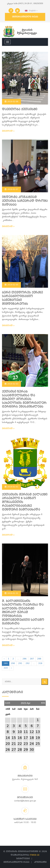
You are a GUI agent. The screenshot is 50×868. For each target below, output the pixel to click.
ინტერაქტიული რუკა (25, 17)
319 (6, 668)
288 (39, 659)
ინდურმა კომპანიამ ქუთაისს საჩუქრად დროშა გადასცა (25, 201)
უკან (8, 702)
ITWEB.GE (35, 855)
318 (40, 663)
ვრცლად (8, 131)
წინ (43, 702)
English (31, 11)
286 (25, 659)
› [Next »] (11, 668)
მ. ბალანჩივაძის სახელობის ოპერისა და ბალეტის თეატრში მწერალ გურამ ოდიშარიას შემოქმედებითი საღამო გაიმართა (23, 613)
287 (32, 659)
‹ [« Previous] (4, 659)
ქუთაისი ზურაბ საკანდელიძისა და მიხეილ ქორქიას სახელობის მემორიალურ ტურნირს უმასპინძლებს (24, 399)
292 (28, 663)
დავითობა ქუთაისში (20, 109)
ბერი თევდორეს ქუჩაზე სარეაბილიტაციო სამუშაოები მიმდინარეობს (22, 298)
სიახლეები (23, 859)
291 (20, 663)
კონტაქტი (40, 862)
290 (13, 663)
